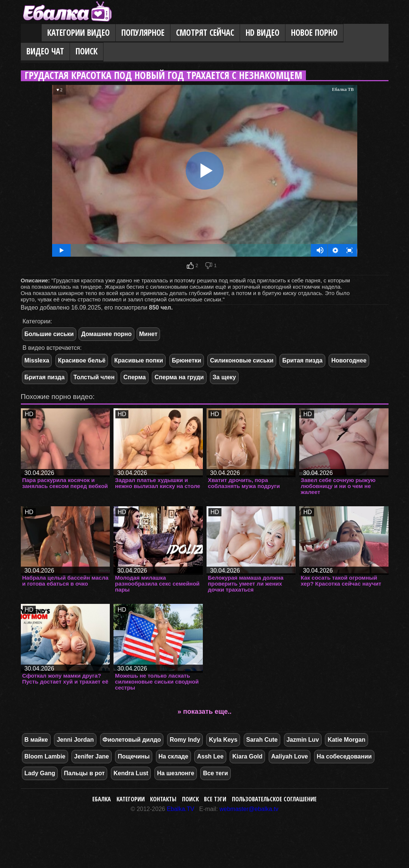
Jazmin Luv (303, 740)
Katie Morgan (346, 740)
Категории (131, 799)
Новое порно (314, 33)
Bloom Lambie (45, 756)
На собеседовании (344, 756)
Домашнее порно (106, 334)
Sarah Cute (262, 740)
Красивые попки (139, 360)
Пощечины (134, 756)
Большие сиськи (49, 334)
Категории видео (79, 33)
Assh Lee (210, 756)
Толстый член (94, 377)
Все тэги (215, 799)
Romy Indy (185, 740)
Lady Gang (40, 773)
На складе (173, 756)
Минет (148, 334)
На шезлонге (176, 773)
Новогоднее (349, 360)
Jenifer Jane (91, 756)
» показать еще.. (204, 712)
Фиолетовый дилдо (132, 740)
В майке (36, 740)
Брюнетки (187, 360)
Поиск (87, 51)
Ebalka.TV (180, 809)
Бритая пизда (302, 360)
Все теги (215, 773)
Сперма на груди (179, 377)
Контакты (163, 799)
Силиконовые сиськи (242, 360)
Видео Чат (45, 51)
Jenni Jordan (75, 740)
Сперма (134, 377)
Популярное (143, 33)
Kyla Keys (223, 740)
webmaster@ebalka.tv (249, 809)
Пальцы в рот (84, 773)
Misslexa (37, 360)
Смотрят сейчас (205, 33)
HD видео (263, 33)
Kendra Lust (131, 773)
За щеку (224, 377)
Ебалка (102, 799)
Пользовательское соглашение (274, 799)
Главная (31, 33)
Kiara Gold (247, 756)
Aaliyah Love (290, 756)
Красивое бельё (82, 360)
